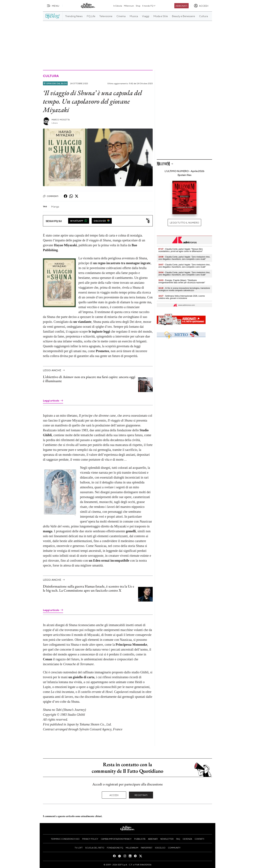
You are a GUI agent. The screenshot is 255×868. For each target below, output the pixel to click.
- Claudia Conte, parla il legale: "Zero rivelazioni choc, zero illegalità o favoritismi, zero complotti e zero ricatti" (184, 258)
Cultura (51, 76)
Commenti (51, 196)
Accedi (114, 795)
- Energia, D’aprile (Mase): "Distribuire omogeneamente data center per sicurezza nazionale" (182, 281)
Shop (138, 6)
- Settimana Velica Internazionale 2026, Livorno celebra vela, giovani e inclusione (182, 297)
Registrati (141, 795)
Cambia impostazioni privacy (116, 839)
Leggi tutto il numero (184, 222)
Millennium (129, 6)
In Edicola (118, 6)
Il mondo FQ (149, 6)
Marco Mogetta (61, 120)
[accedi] (201, 6)
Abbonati (181, 6)
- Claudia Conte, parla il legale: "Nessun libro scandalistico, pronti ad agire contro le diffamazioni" (181, 250)
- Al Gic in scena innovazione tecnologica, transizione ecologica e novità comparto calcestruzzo (184, 289)
